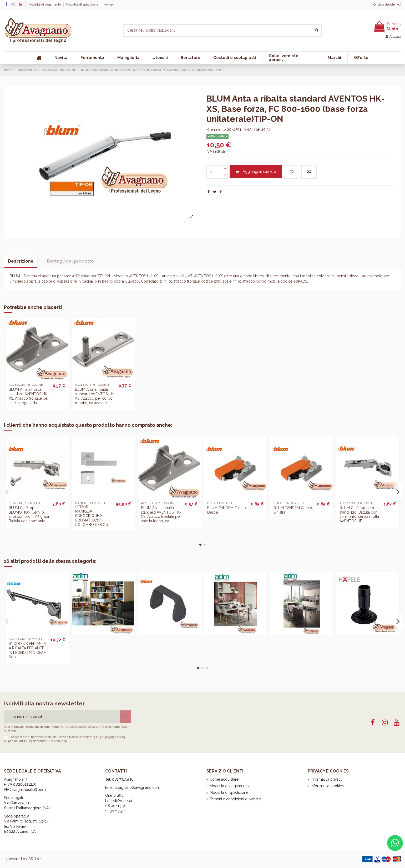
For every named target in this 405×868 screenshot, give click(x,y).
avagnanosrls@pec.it (29, 790)
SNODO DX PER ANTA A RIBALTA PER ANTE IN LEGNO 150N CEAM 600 (28, 650)
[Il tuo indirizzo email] (62, 717)
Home (108, 4)
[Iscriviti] (125, 717)
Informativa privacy (327, 779)
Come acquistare (224, 779)
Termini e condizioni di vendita (236, 799)
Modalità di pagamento (45, 4)
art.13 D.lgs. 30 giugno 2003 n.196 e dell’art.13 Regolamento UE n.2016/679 (64, 739)
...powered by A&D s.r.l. (24, 859)
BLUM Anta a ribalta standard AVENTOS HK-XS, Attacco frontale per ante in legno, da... (29, 396)
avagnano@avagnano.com (138, 787)
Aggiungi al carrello (256, 172)
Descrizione (21, 261)
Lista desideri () (387, 4)
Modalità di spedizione (83, 4)
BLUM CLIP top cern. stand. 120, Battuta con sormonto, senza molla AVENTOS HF (359, 514)
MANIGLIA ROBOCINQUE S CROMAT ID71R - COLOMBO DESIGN (92, 518)
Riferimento (216, 129)
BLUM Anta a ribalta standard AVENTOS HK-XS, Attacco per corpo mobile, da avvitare (95, 396)
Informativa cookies (327, 786)
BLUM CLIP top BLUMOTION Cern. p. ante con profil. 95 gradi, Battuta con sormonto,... (29, 514)
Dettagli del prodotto (70, 261)
